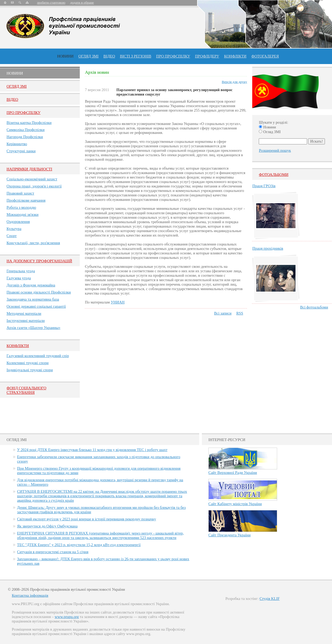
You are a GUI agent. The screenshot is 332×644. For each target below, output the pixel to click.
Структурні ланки (21, 151)
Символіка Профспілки (26, 130)
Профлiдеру (207, 56)
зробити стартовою (51, 2)
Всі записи (223, 313)
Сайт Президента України (230, 535)
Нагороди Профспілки (25, 137)
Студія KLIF (270, 599)
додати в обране (82, 2)
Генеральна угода (21, 271)
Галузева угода (19, 278)
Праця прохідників (268, 248)
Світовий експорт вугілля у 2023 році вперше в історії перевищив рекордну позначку (87, 519)
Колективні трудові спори (28, 363)
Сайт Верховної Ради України (233, 473)
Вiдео (12, 100)
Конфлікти (18, 346)
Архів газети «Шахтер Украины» (33, 328)
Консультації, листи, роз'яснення (33, 243)
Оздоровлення (18, 222)
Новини (65, 56)
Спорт (12, 236)
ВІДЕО (109, 56)
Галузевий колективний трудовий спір (38, 356)
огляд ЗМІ (89, 56)
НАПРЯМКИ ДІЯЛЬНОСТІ (29, 169)
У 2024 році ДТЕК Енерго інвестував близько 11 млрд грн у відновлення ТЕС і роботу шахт (92, 450)
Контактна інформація (30, 595)
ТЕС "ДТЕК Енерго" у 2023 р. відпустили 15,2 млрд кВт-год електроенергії (79, 545)
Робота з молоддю (21, 207)
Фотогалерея (265, 56)
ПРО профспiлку (173, 56)
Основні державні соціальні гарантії (36, 306)
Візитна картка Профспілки (29, 123)
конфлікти (235, 56)
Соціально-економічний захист (32, 179)
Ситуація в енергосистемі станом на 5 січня (53, 552)
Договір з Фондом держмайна (31, 285)
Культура (14, 229)
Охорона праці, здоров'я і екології (34, 186)
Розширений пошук (275, 150)
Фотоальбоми (273, 175)
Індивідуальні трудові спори (30, 370)
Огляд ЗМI (17, 86)
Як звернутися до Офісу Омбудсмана (47, 526)
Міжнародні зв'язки (23, 214)
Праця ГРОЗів (264, 186)
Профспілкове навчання (26, 200)
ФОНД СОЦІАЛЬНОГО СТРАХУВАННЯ (26, 390)
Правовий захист (20, 193)
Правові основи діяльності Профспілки (39, 292)
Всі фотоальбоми (314, 307)
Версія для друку (234, 82)
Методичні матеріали (24, 313)
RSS (240, 313)
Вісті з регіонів (136, 56)
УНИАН (118, 302)
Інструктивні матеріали (26, 321)
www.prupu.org (67, 617)
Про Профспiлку (23, 113)
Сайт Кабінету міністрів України (235, 504)
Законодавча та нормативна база (33, 299)
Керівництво (17, 144)
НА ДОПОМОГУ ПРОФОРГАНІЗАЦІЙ (39, 261)
